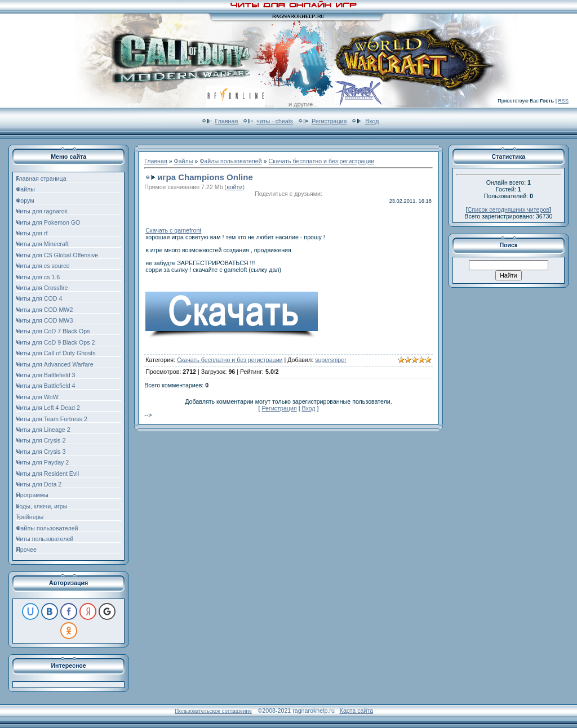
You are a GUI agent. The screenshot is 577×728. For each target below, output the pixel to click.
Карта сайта (356, 711)
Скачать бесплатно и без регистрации (322, 161)
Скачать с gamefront (173, 230)
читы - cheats (275, 121)
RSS (563, 101)
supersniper (331, 360)
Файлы (184, 161)
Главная (227, 121)
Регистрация (329, 121)
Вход (372, 121)
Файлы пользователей (230, 161)
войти (234, 187)
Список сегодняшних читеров (509, 209)
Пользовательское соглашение (213, 711)
